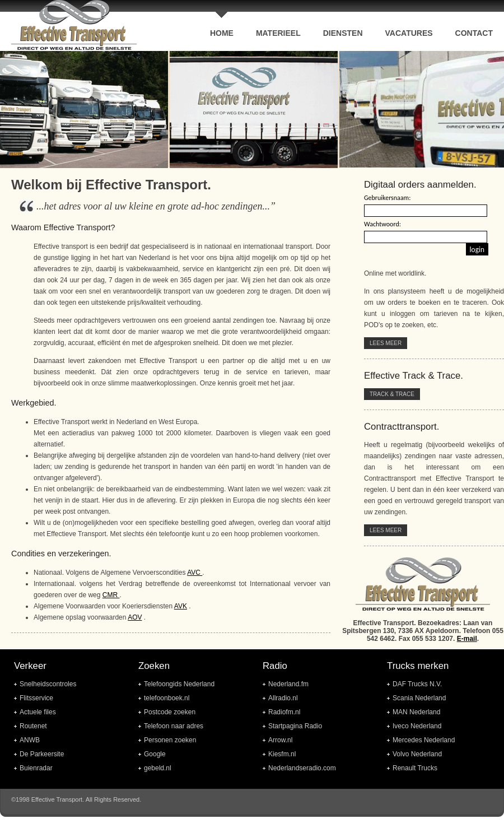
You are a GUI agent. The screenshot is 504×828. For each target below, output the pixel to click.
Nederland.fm (288, 684)
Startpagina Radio (295, 726)
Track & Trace (392, 394)
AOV (135, 617)
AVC (195, 573)
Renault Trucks (415, 768)
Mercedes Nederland (424, 740)
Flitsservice (36, 698)
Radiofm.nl (284, 712)
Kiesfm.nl (282, 754)
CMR (111, 595)
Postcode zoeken (170, 712)
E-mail (467, 639)
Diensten (343, 33)
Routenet (33, 726)
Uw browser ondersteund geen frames (252, 110)
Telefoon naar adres (174, 726)
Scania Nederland (419, 698)
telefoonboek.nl (167, 698)
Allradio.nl (283, 698)
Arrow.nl (280, 740)
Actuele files (38, 712)
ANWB (30, 740)
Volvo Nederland (417, 754)
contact (474, 33)
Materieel (278, 33)
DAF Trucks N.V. (417, 684)
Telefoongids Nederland (179, 684)
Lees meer (386, 343)
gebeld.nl (158, 768)
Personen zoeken (170, 740)
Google (155, 754)
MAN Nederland (416, 712)
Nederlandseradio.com (302, 768)
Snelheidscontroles (48, 684)
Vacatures (409, 33)
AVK (181, 606)
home (222, 33)
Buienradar (36, 768)
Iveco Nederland (417, 726)
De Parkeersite (42, 754)
